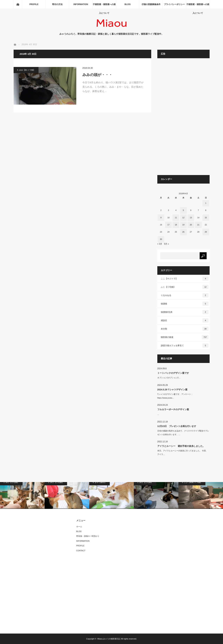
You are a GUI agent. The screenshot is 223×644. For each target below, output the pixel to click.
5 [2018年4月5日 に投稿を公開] (183, 210)
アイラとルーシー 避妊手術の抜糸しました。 (181, 446)
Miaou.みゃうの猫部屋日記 (109, 639)
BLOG (128, 4)
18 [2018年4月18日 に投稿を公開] (176, 225)
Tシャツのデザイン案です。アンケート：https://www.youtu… (175, 396)
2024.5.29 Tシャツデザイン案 (172, 390)
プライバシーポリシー (174, 4)
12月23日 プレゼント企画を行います (177, 426)
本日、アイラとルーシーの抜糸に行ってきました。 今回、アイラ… (182, 452)
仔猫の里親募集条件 (151, 4)
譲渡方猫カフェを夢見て (185, 346)
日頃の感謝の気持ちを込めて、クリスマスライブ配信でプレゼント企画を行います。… (183, 433)
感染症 (185, 320)
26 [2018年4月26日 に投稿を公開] (183, 232)
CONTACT (81, 551)
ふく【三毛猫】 (185, 287)
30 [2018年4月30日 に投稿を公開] (161, 239)
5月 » (166, 244)
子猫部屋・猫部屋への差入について (104, 6)
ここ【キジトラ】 (185, 279)
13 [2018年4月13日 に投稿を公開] (191, 218)
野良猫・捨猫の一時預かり (88, 536)
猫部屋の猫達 (185, 337)
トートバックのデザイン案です (173, 373)
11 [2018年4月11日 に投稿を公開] (176, 218)
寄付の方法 (57, 4)
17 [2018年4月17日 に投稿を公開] (168, 225)
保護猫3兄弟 (185, 312)
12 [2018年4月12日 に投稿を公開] (183, 218)
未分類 (185, 329)
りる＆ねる (185, 295)
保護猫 (185, 304)
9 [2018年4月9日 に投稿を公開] (161, 218)
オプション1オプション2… (169, 378)
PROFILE (34, 4)
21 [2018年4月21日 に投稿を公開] (198, 225)
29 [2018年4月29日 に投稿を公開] (206, 232)
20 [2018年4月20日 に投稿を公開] (191, 225)
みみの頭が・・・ (97, 75)
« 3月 (160, 244)
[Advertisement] (183, 118)
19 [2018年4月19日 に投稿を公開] (183, 225)
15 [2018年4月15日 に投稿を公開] (206, 218)
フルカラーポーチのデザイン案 (173, 409)
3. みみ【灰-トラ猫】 (26, 70)
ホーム (79, 526)
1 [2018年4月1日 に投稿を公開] (206, 203)
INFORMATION (81, 4)
